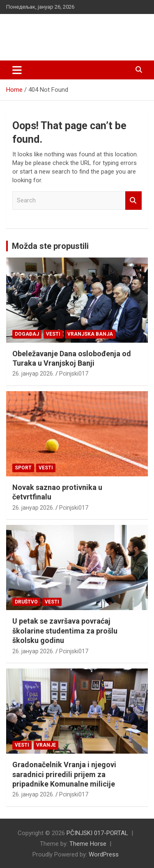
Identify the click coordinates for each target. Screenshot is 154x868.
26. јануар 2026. (33, 374)
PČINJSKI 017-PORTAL (70, 29)
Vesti (53, 334)
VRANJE (46, 745)
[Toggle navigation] (17, 70)
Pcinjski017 (74, 374)
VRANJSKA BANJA (90, 334)
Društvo (26, 602)
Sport (23, 468)
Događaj (27, 334)
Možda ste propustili (50, 246)
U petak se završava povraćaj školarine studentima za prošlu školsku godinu (65, 631)
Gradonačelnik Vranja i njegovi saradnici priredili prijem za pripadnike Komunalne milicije (64, 774)
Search (133, 201)
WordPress (104, 854)
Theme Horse (88, 844)
